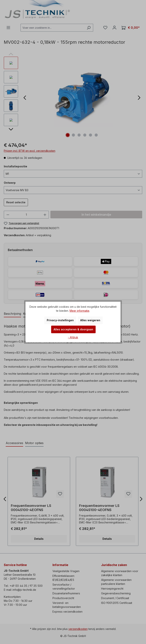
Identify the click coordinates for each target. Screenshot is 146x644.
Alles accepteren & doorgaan (73, 329)
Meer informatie (79, 311)
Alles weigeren (90, 320)
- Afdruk (73, 337)
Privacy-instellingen (60, 320)
